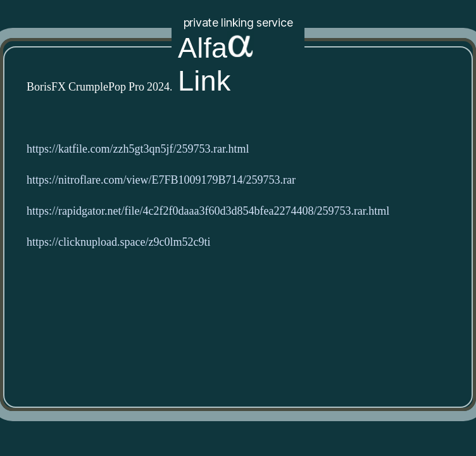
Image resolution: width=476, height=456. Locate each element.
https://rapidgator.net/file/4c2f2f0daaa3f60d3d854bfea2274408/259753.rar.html (208, 211)
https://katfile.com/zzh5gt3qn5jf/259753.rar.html (138, 149)
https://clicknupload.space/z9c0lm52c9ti (118, 242)
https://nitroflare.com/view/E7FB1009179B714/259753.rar (161, 180)
